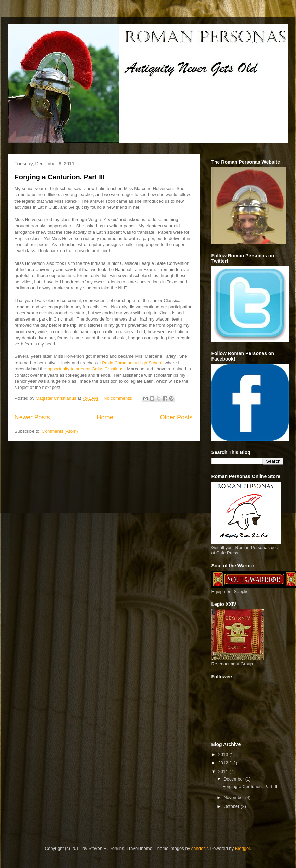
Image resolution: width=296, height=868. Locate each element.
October (232, 806)
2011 (224, 771)
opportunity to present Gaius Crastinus (86, 369)
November (234, 797)
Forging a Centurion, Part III (60, 177)
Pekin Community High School (132, 363)
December (234, 779)
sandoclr (200, 848)
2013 (224, 754)
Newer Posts (32, 417)
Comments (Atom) (60, 431)
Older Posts (176, 417)
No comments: (119, 398)
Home (105, 417)
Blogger (243, 848)
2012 (224, 763)
